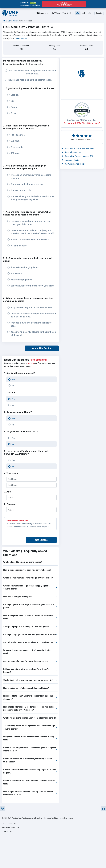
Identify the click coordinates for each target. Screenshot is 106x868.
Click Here (64, 4)
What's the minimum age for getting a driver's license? (30, 578)
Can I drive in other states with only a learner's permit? (30, 680)
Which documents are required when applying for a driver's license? (30, 587)
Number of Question (21, 46)
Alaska (43, 13)
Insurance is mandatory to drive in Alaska (23, 64)
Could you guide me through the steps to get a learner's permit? (30, 606)
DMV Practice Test (9, 823)
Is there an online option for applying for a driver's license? (30, 671)
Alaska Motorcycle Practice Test (78, 148)
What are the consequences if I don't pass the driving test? (30, 652)
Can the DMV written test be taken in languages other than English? (30, 771)
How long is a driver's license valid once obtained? (30, 688)
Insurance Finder (71, 160)
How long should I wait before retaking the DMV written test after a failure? (30, 793)
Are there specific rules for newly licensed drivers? (30, 661)
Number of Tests (86, 46)
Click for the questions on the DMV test (30, 4)
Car (9, 21)
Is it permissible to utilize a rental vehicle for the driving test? (30, 738)
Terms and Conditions (10, 827)
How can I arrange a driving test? (30, 597)
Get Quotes (41, 540)
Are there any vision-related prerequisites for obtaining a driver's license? (30, 727)
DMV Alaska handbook (73, 164)
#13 (69, 13)
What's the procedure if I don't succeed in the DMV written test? (30, 782)
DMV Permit (57, 13)
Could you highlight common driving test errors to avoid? (30, 634)
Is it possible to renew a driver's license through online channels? (30, 697)
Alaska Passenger (71, 152)
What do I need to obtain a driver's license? (30, 562)
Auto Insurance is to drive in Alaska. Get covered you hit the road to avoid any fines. (30, 523)
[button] (42, 348)
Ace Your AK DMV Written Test (82, 120)
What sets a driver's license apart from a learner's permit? (30, 718)
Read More (21, 38)
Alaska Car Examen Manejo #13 (77, 156)
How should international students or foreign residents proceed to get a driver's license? (30, 708)
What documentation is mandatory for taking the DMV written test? (30, 760)
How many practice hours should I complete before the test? (30, 617)
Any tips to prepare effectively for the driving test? (30, 627)
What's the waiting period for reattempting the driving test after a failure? (30, 749)
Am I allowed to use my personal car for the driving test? (30, 642)
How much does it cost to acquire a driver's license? (30, 570)
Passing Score (54, 46)
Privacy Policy (7, 831)
